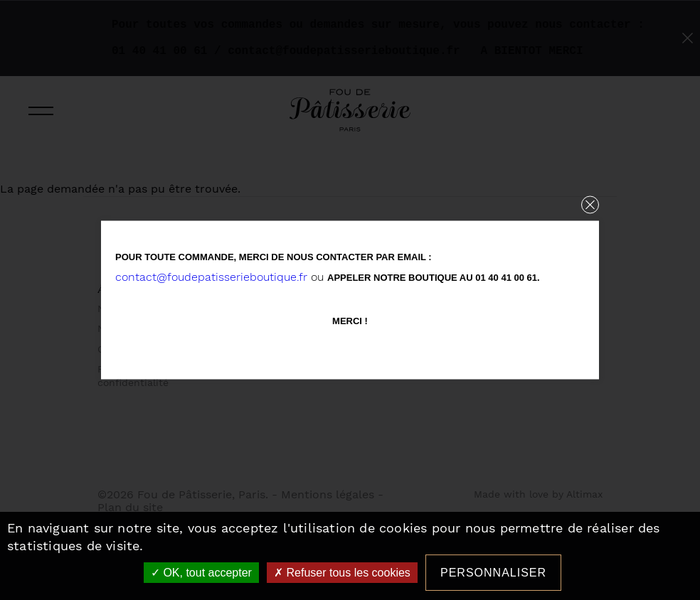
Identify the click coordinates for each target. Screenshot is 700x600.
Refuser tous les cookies (342, 573)
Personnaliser (493, 573)
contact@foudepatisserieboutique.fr (211, 277)
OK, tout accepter (201, 573)
